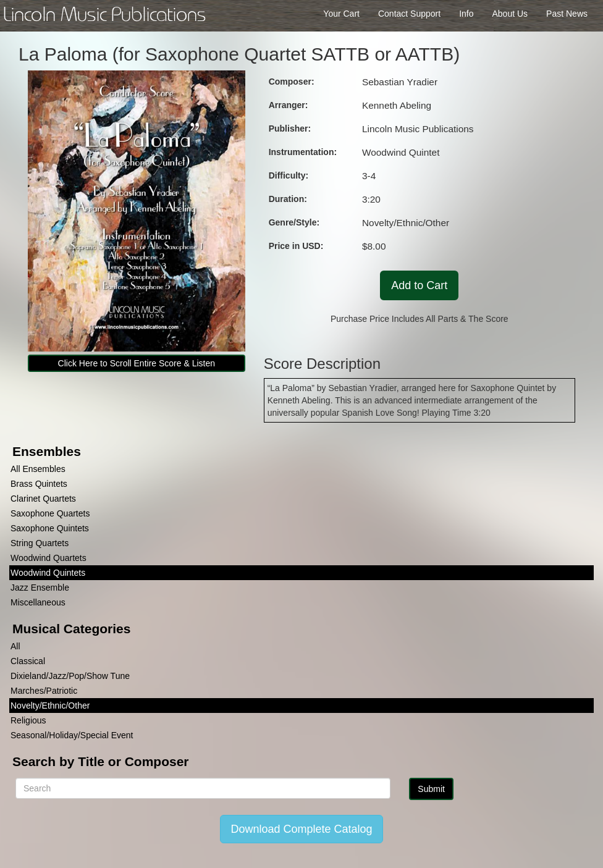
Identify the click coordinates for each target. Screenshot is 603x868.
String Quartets (40, 543)
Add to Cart (419, 285)
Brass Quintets (39, 484)
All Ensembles (38, 469)
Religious (28, 720)
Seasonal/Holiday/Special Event (72, 735)
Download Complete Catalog (301, 829)
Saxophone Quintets (50, 528)
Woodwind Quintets (48, 573)
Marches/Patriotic (44, 691)
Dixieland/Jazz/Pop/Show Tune (70, 676)
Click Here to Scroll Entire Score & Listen (137, 363)
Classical (28, 661)
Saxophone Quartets (50, 513)
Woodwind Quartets (48, 558)
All (15, 646)
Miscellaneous (38, 602)
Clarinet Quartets (43, 499)
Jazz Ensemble (40, 588)
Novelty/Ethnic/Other (50, 706)
